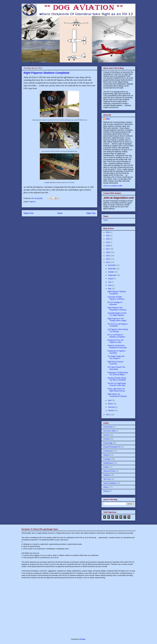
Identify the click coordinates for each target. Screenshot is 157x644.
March (111, 404)
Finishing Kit (108, 451)
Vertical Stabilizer (110, 483)
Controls (106, 439)
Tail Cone (107, 479)
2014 (108, 259)
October (111, 272)
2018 (108, 246)
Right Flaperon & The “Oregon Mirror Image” (117, 320)
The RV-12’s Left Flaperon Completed (118, 325)
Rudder (106, 467)
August (111, 279)
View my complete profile (113, 186)
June (110, 285)
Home (60, 213)
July (110, 282)
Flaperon (32, 202)
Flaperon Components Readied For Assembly (117, 347)
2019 (108, 242)
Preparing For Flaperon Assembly (116, 352)
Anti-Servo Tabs (109, 431)
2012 (108, 415)
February (112, 407)
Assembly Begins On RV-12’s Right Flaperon (117, 314)
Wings (106, 487)
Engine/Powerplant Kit (112, 447)
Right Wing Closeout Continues (115, 363)
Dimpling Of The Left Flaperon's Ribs (115, 341)
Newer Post (29, 213)
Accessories (108, 427)
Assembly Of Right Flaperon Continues (116, 298)
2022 (108, 232)
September (112, 275)
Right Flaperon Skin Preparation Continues (117, 309)
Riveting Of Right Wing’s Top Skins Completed (117, 379)
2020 (108, 239)
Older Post (91, 213)
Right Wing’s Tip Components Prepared (117, 395)
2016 (108, 252)
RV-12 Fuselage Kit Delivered (115, 303)
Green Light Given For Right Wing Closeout (116, 390)
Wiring (106, 491)
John (108, 119)
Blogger (83, 639)
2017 (108, 249)
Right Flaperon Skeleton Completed (117, 293)
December (112, 265)
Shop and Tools (109, 471)
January (111, 410)
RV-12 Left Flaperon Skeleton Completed (116, 336)
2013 (108, 262)
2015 (108, 256)
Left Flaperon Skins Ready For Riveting (118, 330)
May (110, 289)
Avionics (106, 435)
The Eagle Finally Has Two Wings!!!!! (116, 357)
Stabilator (107, 475)
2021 (108, 236)
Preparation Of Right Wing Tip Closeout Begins (118, 374)
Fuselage (107, 459)
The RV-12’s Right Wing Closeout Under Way (117, 384)
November (112, 269)
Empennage (108, 443)
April (110, 400)
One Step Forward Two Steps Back (116, 368)
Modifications (108, 463)
